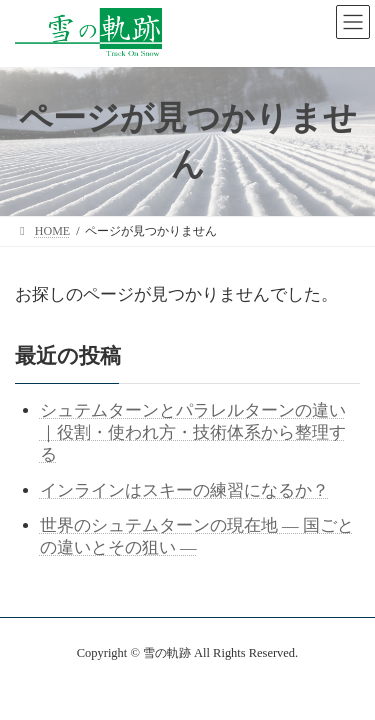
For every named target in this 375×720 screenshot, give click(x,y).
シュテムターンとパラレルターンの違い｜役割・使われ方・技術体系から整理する (193, 432)
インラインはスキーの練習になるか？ (184, 490)
